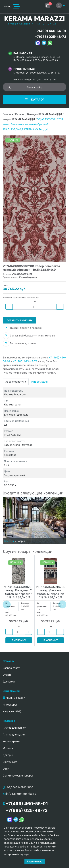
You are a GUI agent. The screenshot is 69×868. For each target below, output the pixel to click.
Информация (39, 382)
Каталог (20, 114)
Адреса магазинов (20, 787)
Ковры (21, 541)
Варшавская (23, 53)
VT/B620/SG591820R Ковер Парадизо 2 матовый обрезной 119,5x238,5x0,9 (19, 592)
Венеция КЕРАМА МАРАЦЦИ (45, 114)
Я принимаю (35, 861)
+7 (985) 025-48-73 (25, 361)
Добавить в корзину (19, 320)
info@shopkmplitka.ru (21, 794)
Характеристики (16, 382)
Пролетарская (24, 69)
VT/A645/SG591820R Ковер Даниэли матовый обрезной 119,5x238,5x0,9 (51, 592)
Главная (8, 114)
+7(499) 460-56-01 (51, 31)
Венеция (9, 541)
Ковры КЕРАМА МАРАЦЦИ (19, 119)
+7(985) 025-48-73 (51, 37)
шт (35, 301)
